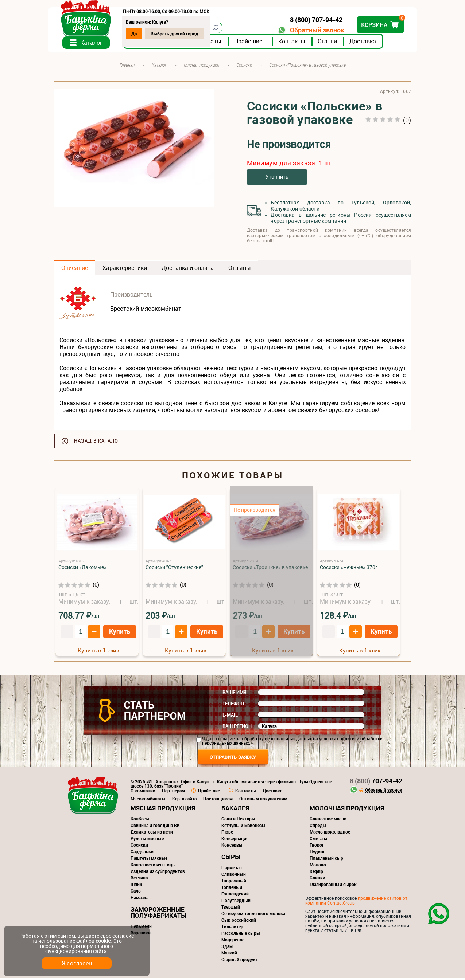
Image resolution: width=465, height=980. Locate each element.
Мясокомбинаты (148, 801)
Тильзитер (232, 929)
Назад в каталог (98, 443)
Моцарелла (233, 942)
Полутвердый (236, 902)
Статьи (334, 43)
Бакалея (235, 810)
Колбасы (140, 821)
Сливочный (234, 876)
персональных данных (226, 745)
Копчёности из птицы (153, 867)
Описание (75, 270)
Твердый (231, 909)
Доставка (369, 43)
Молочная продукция (347, 810)
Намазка (139, 899)
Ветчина (139, 880)
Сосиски (139, 847)
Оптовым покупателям (263, 801)
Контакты (298, 43)
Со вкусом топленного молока (253, 916)
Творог (317, 847)
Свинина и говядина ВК (155, 827)
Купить (120, 633)
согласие (225, 741)
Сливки (317, 880)
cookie (103, 941)
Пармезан (232, 870)
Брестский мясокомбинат (146, 311)
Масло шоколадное (330, 834)
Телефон (233, 706)
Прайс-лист (256, 43)
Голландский (235, 896)
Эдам (227, 948)
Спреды (318, 827)
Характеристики (125, 270)
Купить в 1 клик (98, 652)
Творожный (234, 883)
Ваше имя (235, 694)
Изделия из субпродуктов (158, 873)
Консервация (235, 840)
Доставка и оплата (188, 270)
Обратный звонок (311, 30)
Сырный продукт (240, 961)
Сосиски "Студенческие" (174, 569)
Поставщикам (218, 801)
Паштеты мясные (149, 860)
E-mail (230, 717)
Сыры (231, 859)
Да (140, 34)
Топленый (232, 889)
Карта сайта (184, 801)
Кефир (316, 873)
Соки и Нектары (238, 821)
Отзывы (240, 270)
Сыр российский (239, 922)
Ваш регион (237, 728)
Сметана (318, 840)
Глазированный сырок (333, 886)
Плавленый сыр (326, 860)
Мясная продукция (163, 810)
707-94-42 (376, 783)
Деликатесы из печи (152, 834)
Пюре (227, 834)
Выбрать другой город (181, 34)
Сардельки (142, 854)
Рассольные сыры (241, 935)
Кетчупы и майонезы (243, 827)
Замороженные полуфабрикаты (158, 914)
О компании (143, 793)
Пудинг (317, 854)
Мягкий (229, 955)
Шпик (136, 886)
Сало (136, 893)
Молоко (318, 867)
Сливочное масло (328, 821)
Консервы (232, 847)
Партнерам (173, 793)
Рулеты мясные (147, 840)
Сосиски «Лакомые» (82, 569)
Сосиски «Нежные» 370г (349, 569)
